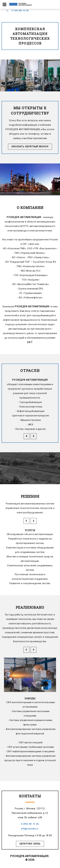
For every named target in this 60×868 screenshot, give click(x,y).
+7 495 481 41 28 (20, 11)
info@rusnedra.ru (30, 829)
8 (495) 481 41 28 (30, 824)
